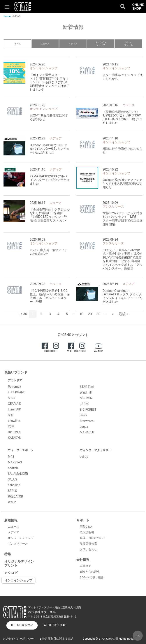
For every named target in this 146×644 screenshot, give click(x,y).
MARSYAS (15, 462)
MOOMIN (86, 398)
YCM (11, 426)
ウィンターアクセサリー (96, 450)
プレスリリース (128, 44)
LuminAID (15, 409)
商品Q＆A (86, 527)
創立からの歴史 (90, 572)
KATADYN (15, 438)
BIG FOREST (88, 410)
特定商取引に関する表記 (58, 639)
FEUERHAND (17, 392)
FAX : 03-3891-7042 (54, 625)
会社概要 (86, 566)
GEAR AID (15, 404)
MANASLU (87, 432)
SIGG (11, 398)
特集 (8, 554)
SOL (11, 415)
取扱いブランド (16, 372)
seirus (84, 457)
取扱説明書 (87, 532)
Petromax (14, 387)
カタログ (11, 573)
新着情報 (11, 520)
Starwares (87, 421)
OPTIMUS (14, 432)
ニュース (45, 44)
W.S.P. (12, 502)
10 (81, 314)
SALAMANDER (18, 474)
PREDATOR (15, 496)
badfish (13, 468)
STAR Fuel (87, 387)
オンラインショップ (101, 44)
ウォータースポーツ (21, 450)
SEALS (12, 491)
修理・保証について (93, 538)
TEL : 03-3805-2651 (22, 625)
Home (7, 16)
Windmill (86, 392)
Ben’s (84, 415)
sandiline (14, 485)
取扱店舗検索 (88, 544)
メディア (73, 44)
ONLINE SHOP (138, 7)
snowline (14, 421)
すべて (18, 44)
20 (90, 314)
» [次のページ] (113, 314)
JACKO (85, 404)
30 (99, 314)
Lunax (84, 427)
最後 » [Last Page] (123, 314)
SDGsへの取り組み (92, 577)
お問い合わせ (88, 549)
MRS (11, 457)
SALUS (12, 479)
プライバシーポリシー (19, 639)
